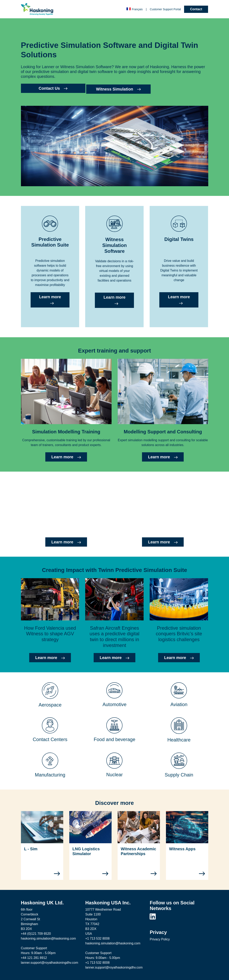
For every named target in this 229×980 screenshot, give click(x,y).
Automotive (114, 704)
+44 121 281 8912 (34, 958)
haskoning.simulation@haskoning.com (48, 938)
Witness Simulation (118, 89)
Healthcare (179, 740)
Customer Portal (165, 9)
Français (135, 9)
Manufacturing (50, 775)
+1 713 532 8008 (97, 938)
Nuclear (114, 775)
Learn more (50, 300)
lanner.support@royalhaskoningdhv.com (50, 963)
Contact (196, 9)
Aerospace (50, 705)
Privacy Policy (160, 939)
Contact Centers (50, 739)
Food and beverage (114, 739)
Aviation (179, 704)
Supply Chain (179, 775)
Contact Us (53, 88)
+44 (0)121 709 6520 (36, 934)
